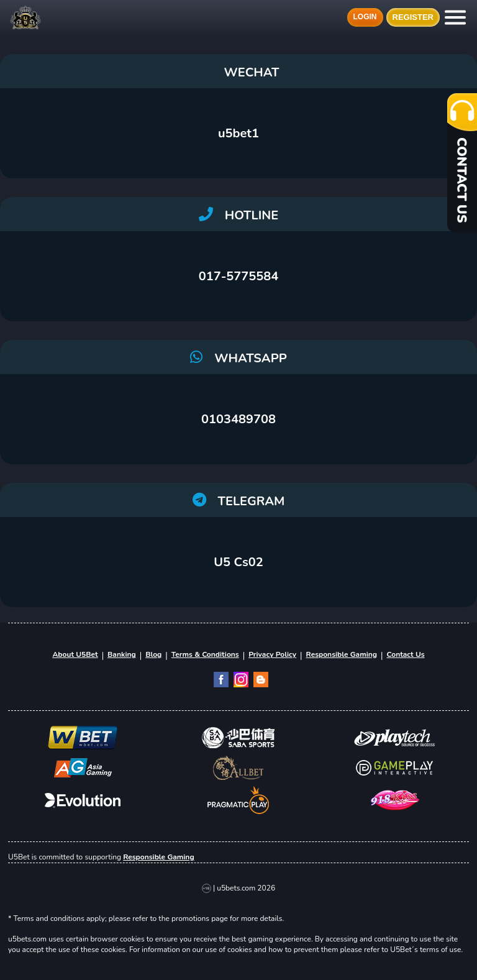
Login (365, 17)
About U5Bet (75, 654)
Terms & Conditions (205, 654)
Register (413, 17)
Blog (153, 654)
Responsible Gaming (342, 654)
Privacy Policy (272, 654)
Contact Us (405, 654)
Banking (122, 654)
